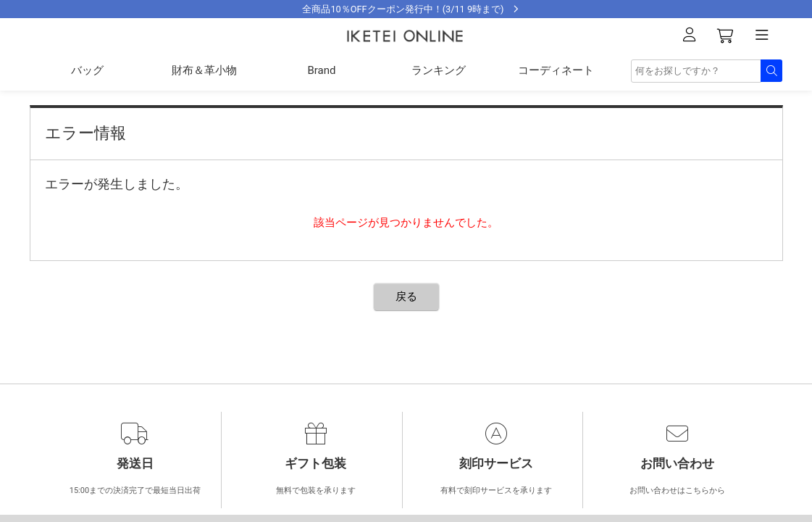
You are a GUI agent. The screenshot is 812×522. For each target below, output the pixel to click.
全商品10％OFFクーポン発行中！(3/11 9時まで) (403, 9)
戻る (406, 297)
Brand (321, 70)
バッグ (87, 70)
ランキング (439, 70)
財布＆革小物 (204, 70)
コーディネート (556, 70)
